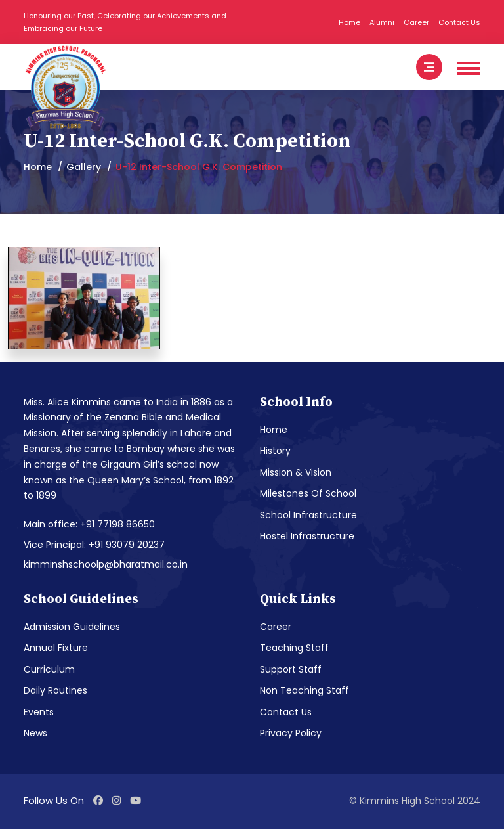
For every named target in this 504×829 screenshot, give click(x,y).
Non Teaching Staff (304, 690)
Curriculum (49, 669)
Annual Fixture (56, 648)
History (275, 451)
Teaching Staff (294, 648)
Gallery (84, 167)
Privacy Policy (291, 733)
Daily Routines (55, 690)
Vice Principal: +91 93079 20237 (94, 545)
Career (416, 22)
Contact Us (459, 22)
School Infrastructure (308, 515)
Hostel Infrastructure (307, 536)
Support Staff (291, 669)
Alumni (382, 22)
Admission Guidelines (72, 627)
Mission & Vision (296, 472)
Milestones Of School (308, 493)
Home (349, 22)
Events (39, 712)
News (35, 733)
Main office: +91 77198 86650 (89, 524)
